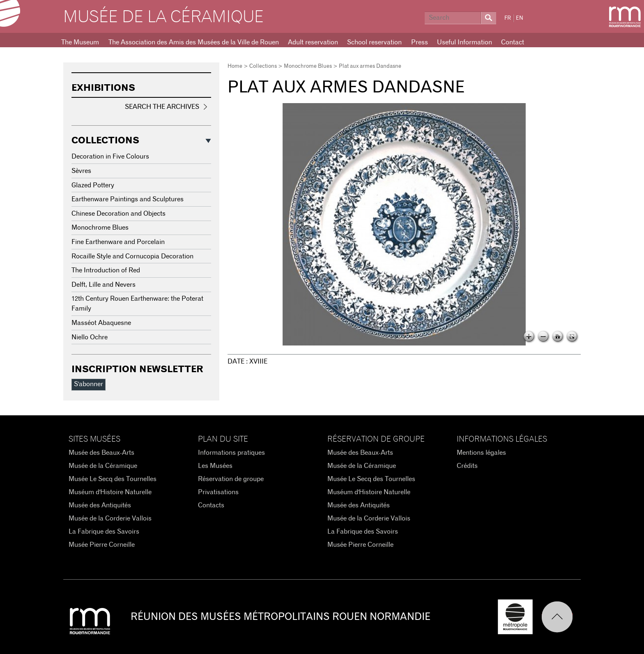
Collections (263, 66)
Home (235, 66)
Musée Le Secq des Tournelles (113, 479)
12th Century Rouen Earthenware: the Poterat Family (137, 304)
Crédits (467, 466)
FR (508, 18)
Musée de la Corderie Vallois (110, 518)
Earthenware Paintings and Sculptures (128, 199)
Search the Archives (162, 107)
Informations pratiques (231, 453)
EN (520, 18)
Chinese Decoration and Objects (118, 214)
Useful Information (465, 42)
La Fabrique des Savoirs (104, 532)
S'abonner (89, 384)
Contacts (211, 505)
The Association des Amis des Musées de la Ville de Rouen (194, 42)
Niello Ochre (90, 337)
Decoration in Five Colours (110, 157)
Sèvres (81, 171)
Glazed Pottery (93, 185)
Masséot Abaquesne (101, 323)
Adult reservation (313, 42)
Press (420, 42)
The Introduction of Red (106, 270)
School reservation (374, 42)
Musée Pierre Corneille (102, 545)
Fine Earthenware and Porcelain (118, 242)
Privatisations (218, 492)
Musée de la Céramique (163, 17)
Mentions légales (481, 453)
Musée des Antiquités (100, 505)
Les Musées (215, 466)
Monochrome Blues (308, 66)
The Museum (80, 42)
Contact (513, 42)
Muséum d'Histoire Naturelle (110, 492)
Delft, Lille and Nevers (103, 285)
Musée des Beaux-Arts (101, 453)
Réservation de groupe (231, 479)
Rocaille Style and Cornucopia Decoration (132, 256)
